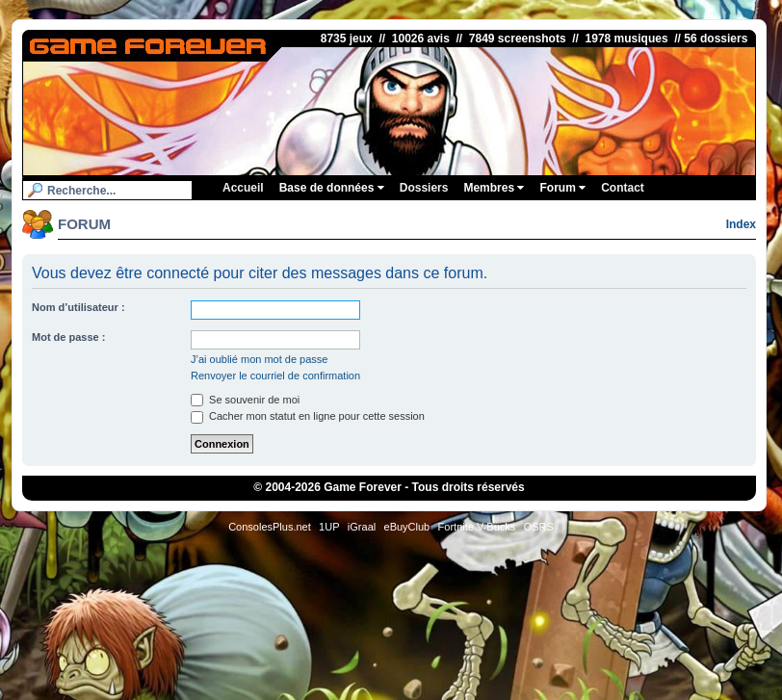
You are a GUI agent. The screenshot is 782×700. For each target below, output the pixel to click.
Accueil (243, 188)
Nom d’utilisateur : (78, 307)
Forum (562, 188)
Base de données (332, 188)
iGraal (362, 527)
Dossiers (424, 188)
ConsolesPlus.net (270, 527)
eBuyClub (407, 527)
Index (741, 224)
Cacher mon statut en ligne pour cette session (308, 416)
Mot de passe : (68, 337)
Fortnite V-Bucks (477, 527)
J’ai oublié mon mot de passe (259, 359)
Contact (623, 188)
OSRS (539, 527)
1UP (329, 527)
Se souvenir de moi (245, 400)
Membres (494, 188)
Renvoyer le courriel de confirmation (275, 376)
